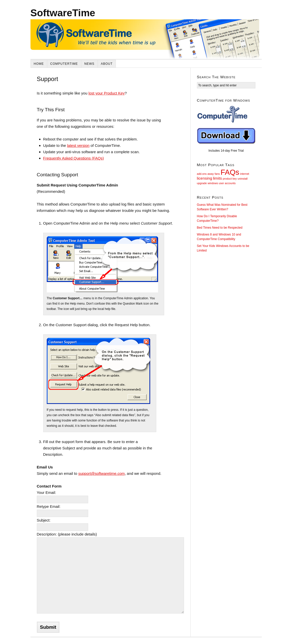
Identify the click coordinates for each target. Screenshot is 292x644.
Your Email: (47, 492)
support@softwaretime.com (102, 473)
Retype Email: (49, 506)
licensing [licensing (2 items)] (205, 178)
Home (39, 64)
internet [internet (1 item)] (245, 174)
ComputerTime (64, 64)
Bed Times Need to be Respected (220, 228)
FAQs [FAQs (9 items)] (230, 172)
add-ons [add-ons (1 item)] (202, 174)
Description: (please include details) (67, 534)
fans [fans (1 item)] (217, 174)
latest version (78, 145)
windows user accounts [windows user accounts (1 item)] (222, 183)
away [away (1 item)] (211, 174)
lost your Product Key (107, 93)
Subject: (44, 520)
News (89, 64)
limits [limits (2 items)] (217, 178)
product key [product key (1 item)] (230, 179)
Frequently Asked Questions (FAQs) (74, 158)
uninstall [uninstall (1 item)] (243, 179)
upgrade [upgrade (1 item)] (202, 183)
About (107, 64)
